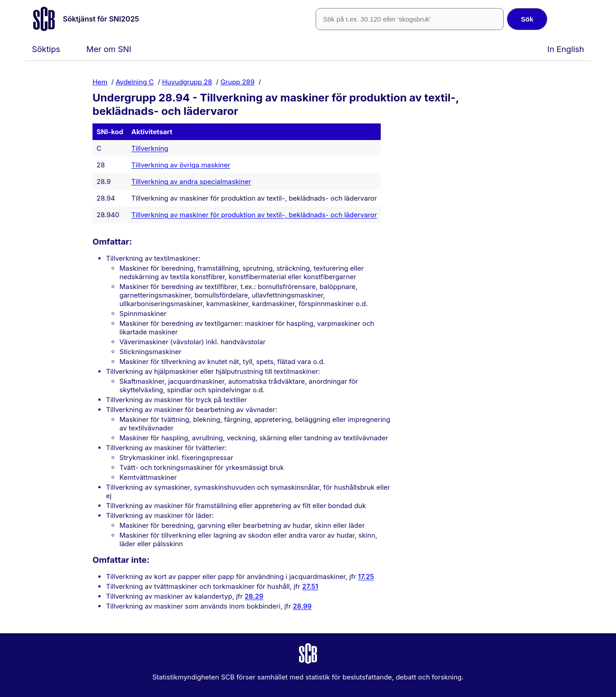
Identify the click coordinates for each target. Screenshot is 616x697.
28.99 (302, 606)
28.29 (254, 596)
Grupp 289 (238, 81)
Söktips (46, 49)
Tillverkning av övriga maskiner (181, 165)
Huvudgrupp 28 (187, 81)
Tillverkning (150, 148)
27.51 (310, 586)
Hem (100, 81)
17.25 (366, 576)
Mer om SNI (109, 49)
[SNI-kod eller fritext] (409, 19)
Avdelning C (135, 81)
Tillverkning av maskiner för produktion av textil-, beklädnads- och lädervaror (254, 215)
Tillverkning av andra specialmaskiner (191, 182)
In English (566, 49)
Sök (527, 19)
